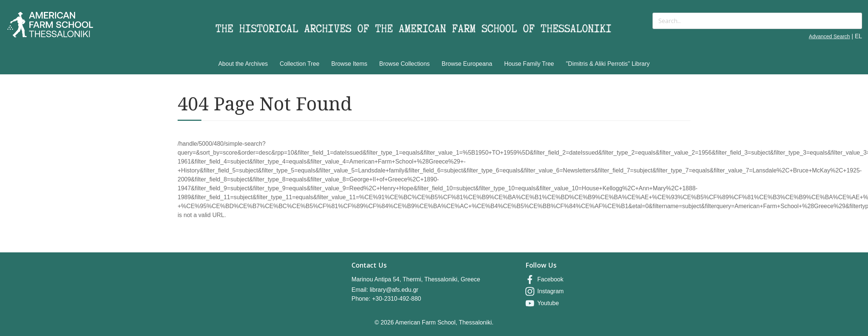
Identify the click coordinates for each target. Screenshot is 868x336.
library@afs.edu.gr (394, 290)
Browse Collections (405, 64)
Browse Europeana (467, 64)
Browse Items (349, 64)
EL (858, 36)
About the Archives (243, 64)
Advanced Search (830, 36)
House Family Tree (529, 64)
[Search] (757, 21)
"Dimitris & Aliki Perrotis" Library (608, 64)
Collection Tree (300, 64)
